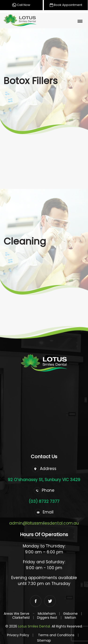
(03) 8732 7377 (44, 501)
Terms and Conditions (58, 635)
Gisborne (70, 614)
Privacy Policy (20, 635)
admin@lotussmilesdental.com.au (44, 523)
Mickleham (47, 614)
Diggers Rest (47, 618)
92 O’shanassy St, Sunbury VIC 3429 (44, 480)
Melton (70, 618)
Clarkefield (21, 618)
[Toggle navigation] (80, 21)
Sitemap (44, 640)
